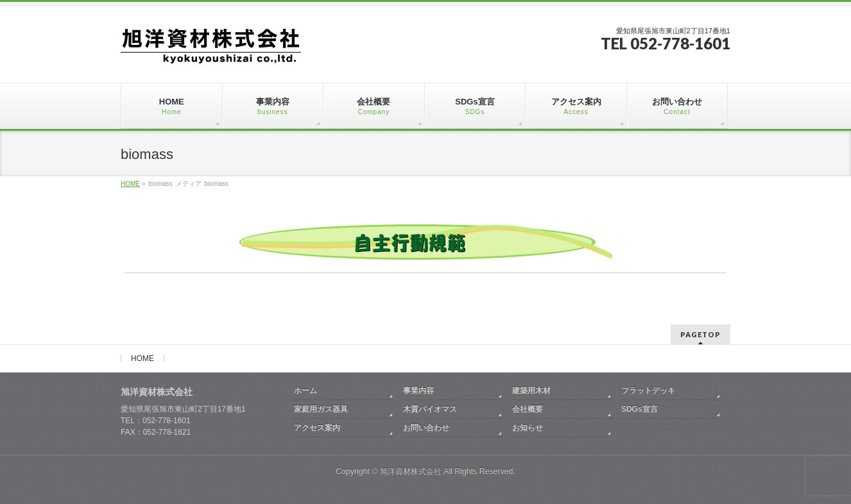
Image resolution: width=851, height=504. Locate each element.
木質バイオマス (430, 409)
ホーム (305, 391)
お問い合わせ (426, 428)
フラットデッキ (648, 391)
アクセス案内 (317, 428)
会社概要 (528, 409)
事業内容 (418, 391)
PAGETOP (701, 334)
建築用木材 (531, 391)
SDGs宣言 (640, 409)
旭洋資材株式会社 (411, 471)
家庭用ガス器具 (321, 409)
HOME (142, 358)
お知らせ (528, 428)
